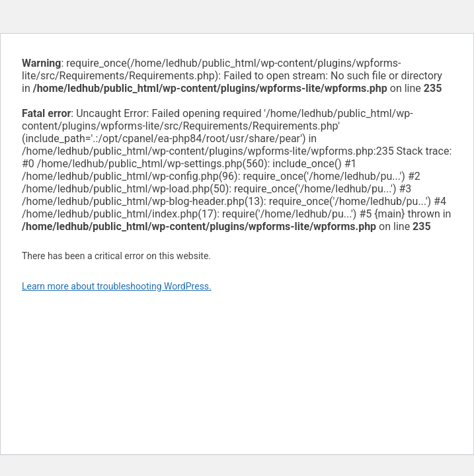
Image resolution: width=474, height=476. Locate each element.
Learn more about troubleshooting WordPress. (117, 286)
